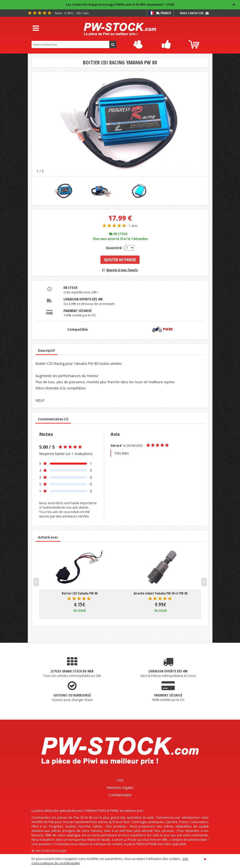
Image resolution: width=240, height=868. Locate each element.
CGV (120, 780)
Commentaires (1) (53, 419)
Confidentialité (120, 795)
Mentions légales (120, 788)
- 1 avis (132, 226)
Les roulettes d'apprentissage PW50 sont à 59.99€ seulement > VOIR (120, 5)
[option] (120, 124)
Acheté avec (48, 537)
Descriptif (46, 351)
